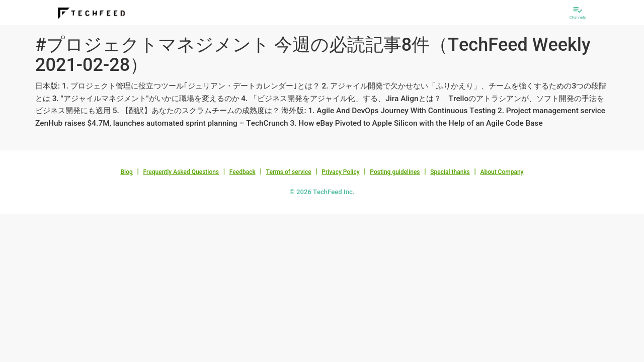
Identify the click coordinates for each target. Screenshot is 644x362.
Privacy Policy (340, 172)
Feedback (243, 172)
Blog (127, 172)
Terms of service (288, 172)
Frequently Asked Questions (181, 172)
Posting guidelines (395, 172)
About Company (502, 172)
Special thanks (450, 172)
